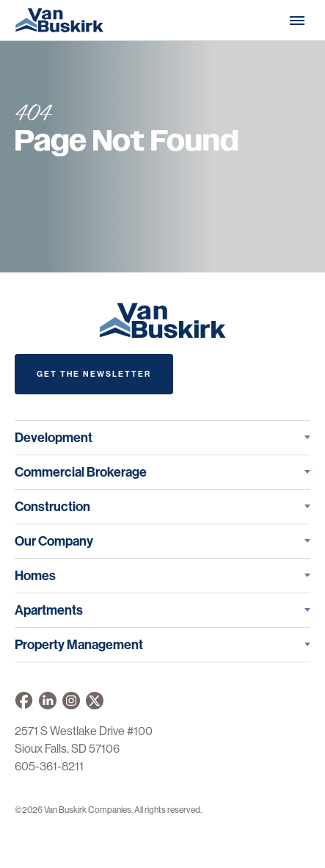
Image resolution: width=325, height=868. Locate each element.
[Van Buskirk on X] (95, 701)
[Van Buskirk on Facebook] (24, 701)
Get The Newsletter (94, 374)
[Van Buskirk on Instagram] (71, 701)
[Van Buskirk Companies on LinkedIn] (48, 701)
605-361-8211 (49, 766)
